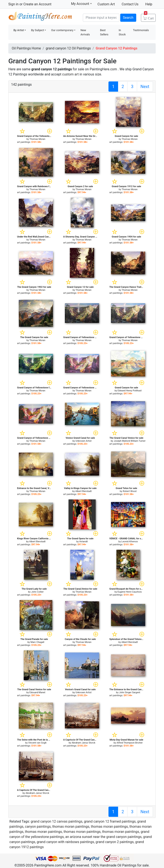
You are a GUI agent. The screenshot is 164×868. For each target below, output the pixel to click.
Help (149, 4)
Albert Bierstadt (83, 491)
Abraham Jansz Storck (84, 743)
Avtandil (83, 542)
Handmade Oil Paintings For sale (40, 17)
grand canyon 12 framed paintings (110, 821)
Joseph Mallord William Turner (130, 441)
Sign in (13, 4)
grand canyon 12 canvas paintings (57, 821)
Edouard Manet (37, 692)
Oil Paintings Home (26, 48)
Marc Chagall (37, 642)
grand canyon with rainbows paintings (65, 842)
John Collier (37, 592)
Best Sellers (104, 32)
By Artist (19, 30)
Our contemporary (62, 30)
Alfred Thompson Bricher (130, 743)
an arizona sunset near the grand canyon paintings (103, 837)
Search (128, 18)
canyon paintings (38, 827)
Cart (149, 17)
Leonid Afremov (130, 542)
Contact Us (130, 4)
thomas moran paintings (71, 827)
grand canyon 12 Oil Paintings (68, 48)
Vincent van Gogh (37, 743)
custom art (70, 74)
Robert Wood (130, 491)
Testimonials (141, 30)
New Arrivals (85, 32)
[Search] (101, 18)
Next (145, 87)
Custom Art (106, 4)
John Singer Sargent (130, 692)
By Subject (37, 30)
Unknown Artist (84, 441)
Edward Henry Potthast (130, 391)
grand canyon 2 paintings (115, 842)
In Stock (122, 32)
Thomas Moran (37, 139)
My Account (81, 4)
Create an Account (37, 4)
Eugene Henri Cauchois (130, 592)
